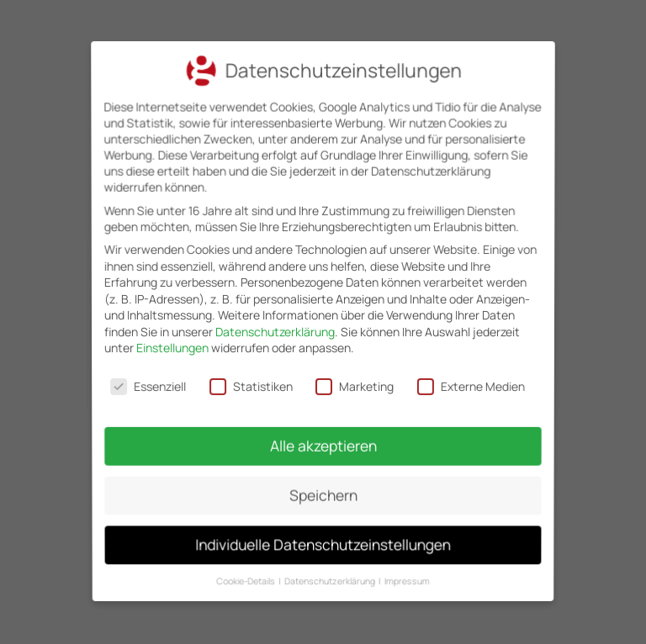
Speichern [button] (323, 488)
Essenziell (150, 385)
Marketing (354, 385)
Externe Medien (469, 385)
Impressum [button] (403, 568)
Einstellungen (173, 348)
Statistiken (252, 385)
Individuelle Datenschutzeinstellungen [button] (323, 535)
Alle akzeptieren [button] (323, 442)
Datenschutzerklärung (275, 332)
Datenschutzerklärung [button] (330, 568)
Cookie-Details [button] (250, 568)
